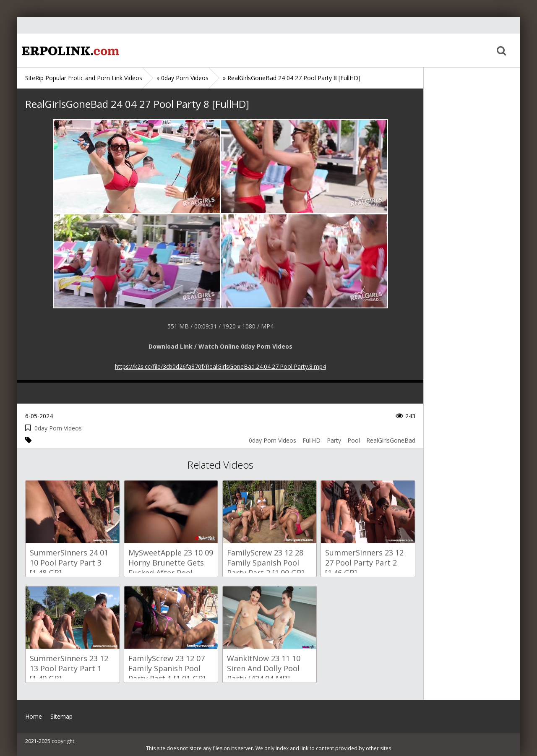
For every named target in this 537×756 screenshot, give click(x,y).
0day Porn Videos (58, 428)
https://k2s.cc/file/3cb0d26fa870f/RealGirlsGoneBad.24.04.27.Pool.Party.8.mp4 (220, 366)
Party (334, 440)
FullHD (312, 440)
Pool (354, 440)
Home (69, 50)
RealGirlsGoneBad (391, 440)
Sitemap (61, 716)
